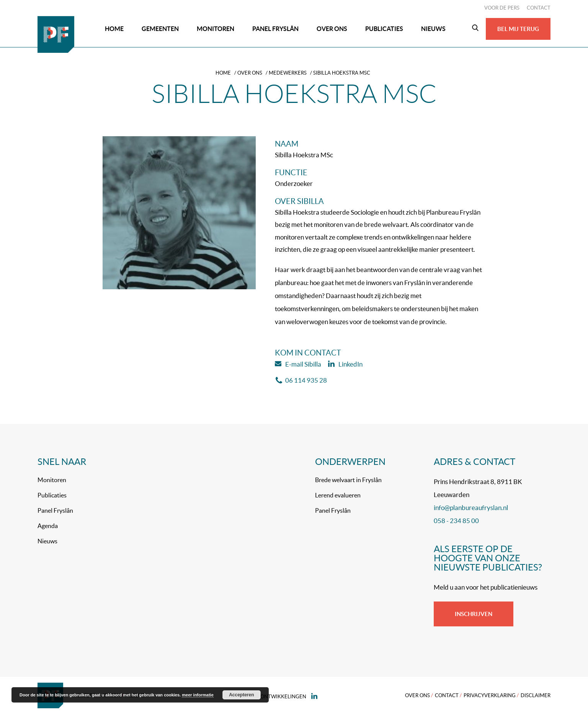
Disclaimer (536, 695)
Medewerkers (288, 73)
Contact (539, 8)
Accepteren (241, 695)
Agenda (48, 526)
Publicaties (384, 29)
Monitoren (216, 29)
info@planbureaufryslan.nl (471, 508)
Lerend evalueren (338, 495)
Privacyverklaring (490, 695)
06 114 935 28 (301, 380)
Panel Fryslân (275, 29)
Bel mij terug (518, 29)
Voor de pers (502, 8)
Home (114, 29)
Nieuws (433, 29)
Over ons (332, 29)
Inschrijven (474, 614)
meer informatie (198, 695)
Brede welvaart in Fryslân (348, 480)
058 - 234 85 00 (456, 521)
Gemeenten (160, 29)
